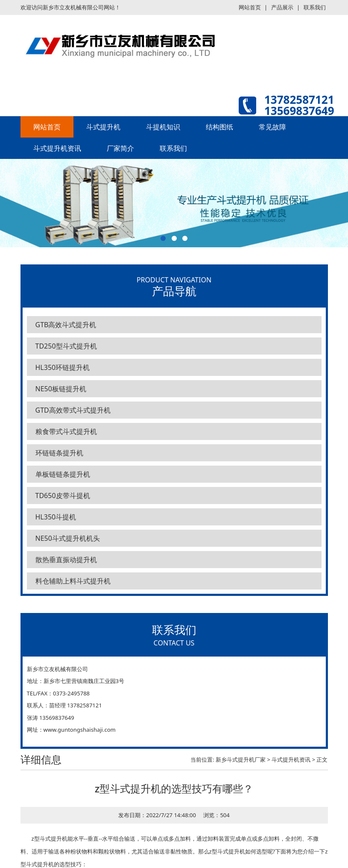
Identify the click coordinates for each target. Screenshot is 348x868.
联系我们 (315, 7)
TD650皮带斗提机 (63, 496)
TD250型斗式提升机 (66, 346)
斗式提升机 (103, 127)
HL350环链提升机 (63, 367)
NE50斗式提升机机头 (68, 538)
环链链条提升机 (59, 453)
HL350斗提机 (56, 517)
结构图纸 (219, 127)
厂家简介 (120, 148)
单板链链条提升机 (63, 474)
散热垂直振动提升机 (66, 560)
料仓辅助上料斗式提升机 (73, 581)
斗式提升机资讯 (57, 148)
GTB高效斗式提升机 (66, 325)
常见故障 (272, 127)
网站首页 (250, 7)
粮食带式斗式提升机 (66, 431)
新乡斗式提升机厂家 (241, 759)
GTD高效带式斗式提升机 (73, 410)
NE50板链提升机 (61, 389)
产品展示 (282, 7)
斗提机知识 (163, 127)
